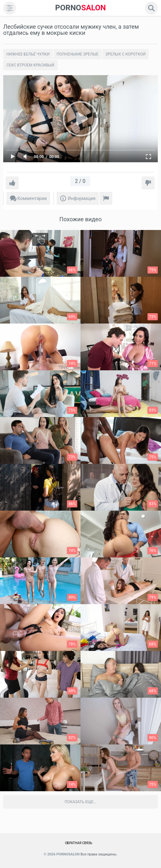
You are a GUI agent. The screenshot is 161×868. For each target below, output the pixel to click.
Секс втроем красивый (30, 65)
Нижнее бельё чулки (28, 54)
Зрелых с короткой (126, 54)
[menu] (10, 8)
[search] (151, 8)
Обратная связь (79, 843)
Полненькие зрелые (78, 54)
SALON (80, 8)
